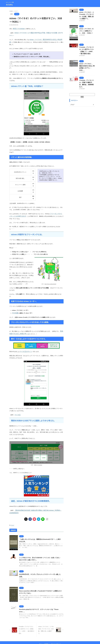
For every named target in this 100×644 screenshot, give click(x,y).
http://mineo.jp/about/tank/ (50, 278)
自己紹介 (46, 633)
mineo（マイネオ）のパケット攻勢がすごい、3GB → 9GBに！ (87, 30)
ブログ (12, 515)
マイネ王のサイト (25, 344)
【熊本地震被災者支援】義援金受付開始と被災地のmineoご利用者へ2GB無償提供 (38, 503)
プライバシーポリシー (56, 633)
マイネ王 (15, 306)
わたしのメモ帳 (50, 636)
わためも (9, 5)
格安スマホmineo (18, 29)
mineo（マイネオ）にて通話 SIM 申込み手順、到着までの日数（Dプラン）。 (37, 32)
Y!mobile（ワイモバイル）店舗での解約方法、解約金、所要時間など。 (87, 77)
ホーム (41, 633)
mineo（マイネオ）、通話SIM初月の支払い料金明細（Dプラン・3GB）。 (86, 63)
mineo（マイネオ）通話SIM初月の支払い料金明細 (44, 36)
